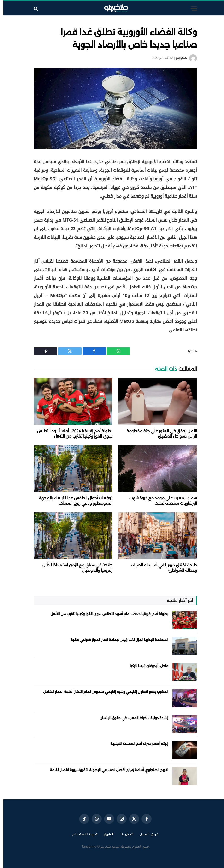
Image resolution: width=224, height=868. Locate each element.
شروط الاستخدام (81, 834)
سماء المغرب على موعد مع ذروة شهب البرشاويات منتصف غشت (160, 501)
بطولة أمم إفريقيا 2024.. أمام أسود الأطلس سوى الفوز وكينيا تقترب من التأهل (71, 434)
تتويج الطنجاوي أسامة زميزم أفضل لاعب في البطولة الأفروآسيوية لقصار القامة (106, 770)
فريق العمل (146, 834)
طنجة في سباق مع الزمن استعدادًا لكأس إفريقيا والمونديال (74, 568)
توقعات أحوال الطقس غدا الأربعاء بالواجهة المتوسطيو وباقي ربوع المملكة (72, 501)
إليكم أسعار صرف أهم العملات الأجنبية (136, 744)
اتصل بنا (124, 834)
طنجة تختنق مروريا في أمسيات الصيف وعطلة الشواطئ (161, 568)
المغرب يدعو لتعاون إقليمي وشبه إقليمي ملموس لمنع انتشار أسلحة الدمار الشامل (102, 692)
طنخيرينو (178, 58)
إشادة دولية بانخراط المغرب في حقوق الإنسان (130, 718)
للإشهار (106, 834)
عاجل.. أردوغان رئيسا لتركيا (146, 666)
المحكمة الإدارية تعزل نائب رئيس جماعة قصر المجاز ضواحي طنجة (116, 640)
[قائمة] (190, 9)
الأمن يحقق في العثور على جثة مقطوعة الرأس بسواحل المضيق (158, 434)
